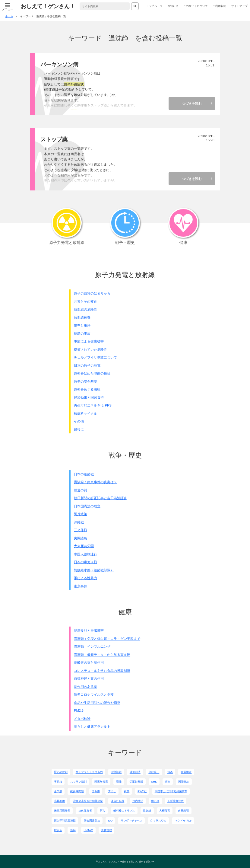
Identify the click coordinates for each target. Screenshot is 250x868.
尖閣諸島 (81, 538)
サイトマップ (239, 6)
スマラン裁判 (78, 782)
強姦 (170, 772)
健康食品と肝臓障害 (89, 630)
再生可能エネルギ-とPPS (93, 405)
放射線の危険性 (85, 309)
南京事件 (81, 586)
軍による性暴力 (85, 578)
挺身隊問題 (77, 791)
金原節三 (154, 772)
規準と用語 (82, 325)
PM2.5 (79, 710)
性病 (73, 830)
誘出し (112, 791)
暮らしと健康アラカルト (92, 726)
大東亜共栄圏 (84, 546)
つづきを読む (192, 104)
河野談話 (116, 772)
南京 (168, 782)
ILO (110, 821)
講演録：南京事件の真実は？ (95, 482)
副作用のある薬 (85, 687)
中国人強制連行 (85, 554)
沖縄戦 (79, 522)
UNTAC (88, 830)
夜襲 (127, 791)
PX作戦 (142, 791)
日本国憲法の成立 (87, 506)
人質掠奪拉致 (176, 801)
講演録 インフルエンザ (92, 646)
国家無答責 (101, 782)
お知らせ (173, 6)
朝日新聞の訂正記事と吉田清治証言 (100, 498)
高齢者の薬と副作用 (89, 662)
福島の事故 (82, 333)
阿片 (103, 811)
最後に (79, 429)
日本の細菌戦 (84, 474)
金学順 (58, 791)
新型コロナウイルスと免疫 (94, 694)
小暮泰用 (59, 801)
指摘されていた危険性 (90, 349)
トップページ (154, 6)
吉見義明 (183, 811)
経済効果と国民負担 (89, 397)
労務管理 (106, 830)
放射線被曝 (82, 318)
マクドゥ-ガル (183, 821)
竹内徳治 (138, 801)
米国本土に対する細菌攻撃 (171, 791)
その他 (79, 421)
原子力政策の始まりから (92, 293)
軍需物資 (186, 772)
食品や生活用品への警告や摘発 (97, 703)
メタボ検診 (82, 719)
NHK (154, 782)
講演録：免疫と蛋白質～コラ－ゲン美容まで (107, 639)
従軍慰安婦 (136, 782)
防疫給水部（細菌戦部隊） (94, 570)
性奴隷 (147, 811)
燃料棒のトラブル (124, 811)
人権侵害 (165, 811)
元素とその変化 (85, 302)
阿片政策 (81, 514)
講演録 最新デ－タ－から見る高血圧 (102, 655)
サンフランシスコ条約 (89, 772)
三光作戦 (81, 530)
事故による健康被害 (89, 341)
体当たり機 (117, 801)
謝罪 (119, 782)
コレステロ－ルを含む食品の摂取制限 (102, 671)
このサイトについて (196, 6)
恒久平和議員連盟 (65, 821)
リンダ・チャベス (131, 821)
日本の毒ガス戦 (85, 562)
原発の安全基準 (85, 381)
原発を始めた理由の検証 (92, 373)
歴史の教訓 (61, 772)
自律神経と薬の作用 (89, 678)
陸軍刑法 (135, 772)
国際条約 (184, 782)
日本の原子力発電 (87, 365)
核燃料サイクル (85, 413)
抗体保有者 (85, 811)
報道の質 (81, 490)
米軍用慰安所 (62, 811)
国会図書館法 (92, 821)
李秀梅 (58, 782)
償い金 (155, 801)
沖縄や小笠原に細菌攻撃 (88, 801)
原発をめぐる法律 (87, 389)
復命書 (96, 791)
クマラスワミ (158, 821)
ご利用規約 (219, 6)
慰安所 (58, 830)
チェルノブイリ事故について (95, 357)
